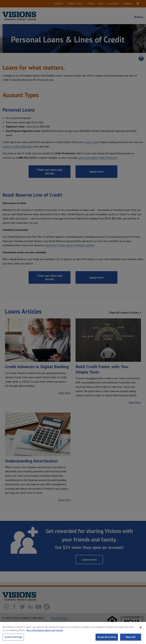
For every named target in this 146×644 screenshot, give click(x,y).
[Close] (141, 628)
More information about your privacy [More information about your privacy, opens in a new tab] (45, 631)
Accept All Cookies (107, 638)
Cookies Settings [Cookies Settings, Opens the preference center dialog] (13, 638)
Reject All (131, 638)
